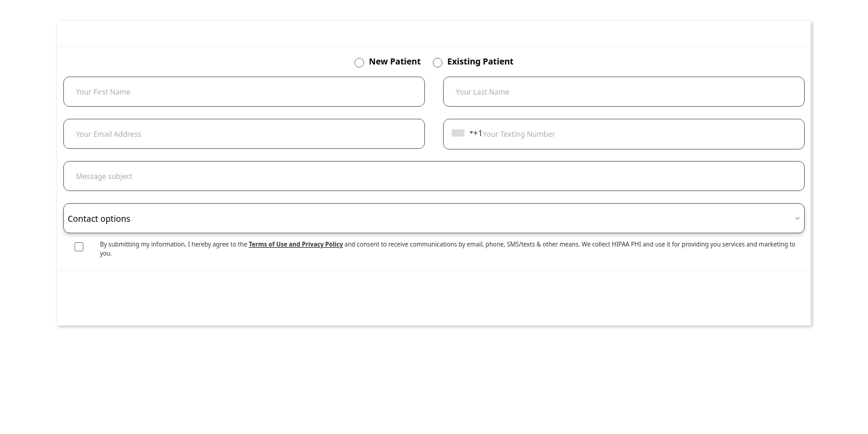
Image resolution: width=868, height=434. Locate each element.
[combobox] (462, 133)
